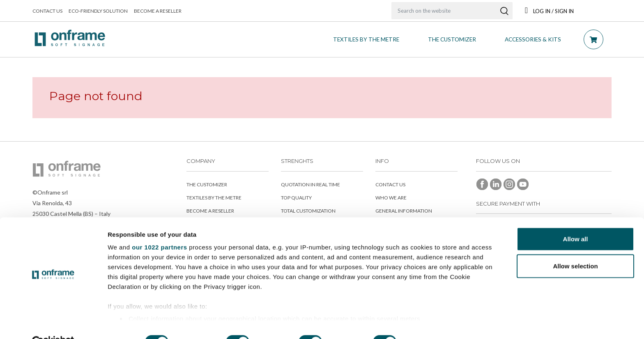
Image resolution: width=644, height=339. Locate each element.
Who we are (391, 198)
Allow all (576, 220)
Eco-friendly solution (98, 11)
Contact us (47, 11)
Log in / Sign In (549, 11)
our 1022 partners (159, 228)
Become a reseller (158, 11)
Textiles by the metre (366, 39)
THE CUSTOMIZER (452, 39)
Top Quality (296, 198)
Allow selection (575, 247)
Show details (431, 323)
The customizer (207, 184)
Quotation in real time (310, 184)
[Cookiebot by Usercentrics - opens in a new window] (53, 323)
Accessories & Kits (533, 39)
